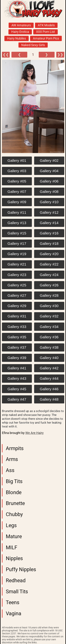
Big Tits (14, 481)
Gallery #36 (49, 337)
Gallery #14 (49, 223)
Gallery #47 (17, 399)
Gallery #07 (17, 192)
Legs (11, 525)
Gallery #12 (49, 212)
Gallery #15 (17, 233)
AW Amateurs (21, 25)
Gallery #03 (17, 171)
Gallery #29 (17, 306)
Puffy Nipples (21, 569)
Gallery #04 (49, 171)
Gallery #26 (49, 285)
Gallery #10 (49, 202)
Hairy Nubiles (17, 38)
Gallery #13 (17, 223)
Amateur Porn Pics (46, 38)
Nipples (14, 558)
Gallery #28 (49, 295)
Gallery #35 (17, 337)
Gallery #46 (49, 389)
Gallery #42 (49, 368)
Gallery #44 (49, 378)
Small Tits (17, 592)
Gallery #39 (17, 358)
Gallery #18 (49, 243)
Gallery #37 (17, 347)
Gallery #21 (17, 264)
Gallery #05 (17, 181)
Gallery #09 (17, 202)
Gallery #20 (49, 254)
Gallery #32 (49, 316)
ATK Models (46, 25)
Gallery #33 (17, 327)
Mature (14, 536)
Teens (13, 602)
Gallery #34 (49, 327)
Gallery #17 (17, 243)
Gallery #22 (49, 264)
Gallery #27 (17, 295)
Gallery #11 (17, 212)
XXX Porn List (45, 32)
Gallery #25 (17, 285)
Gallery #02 (49, 160)
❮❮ (6, 55)
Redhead (16, 580)
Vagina (14, 613)
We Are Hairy (34, 433)
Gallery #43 (17, 378)
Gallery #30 (49, 306)
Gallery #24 (49, 275)
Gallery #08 (49, 192)
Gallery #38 (49, 347)
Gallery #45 (17, 389)
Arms (12, 459)
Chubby (14, 514)
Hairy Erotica (20, 32)
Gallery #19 (17, 254)
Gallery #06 (49, 181)
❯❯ (60, 55)
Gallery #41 (17, 368)
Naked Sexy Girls (33, 45)
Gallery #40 (49, 358)
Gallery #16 (49, 233)
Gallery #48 (49, 399)
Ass (10, 470)
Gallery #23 (17, 275)
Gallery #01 (17, 160)
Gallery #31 (17, 316)
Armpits (15, 448)
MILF (12, 547)
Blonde (14, 492)
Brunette (15, 503)
